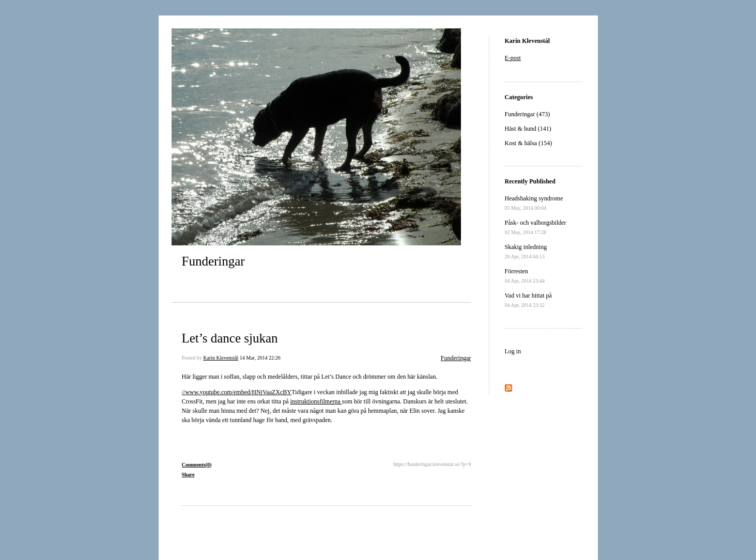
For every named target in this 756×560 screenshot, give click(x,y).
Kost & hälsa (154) (529, 143)
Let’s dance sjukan (230, 338)
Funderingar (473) (528, 114)
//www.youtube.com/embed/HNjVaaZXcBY (237, 392)
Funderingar (213, 261)
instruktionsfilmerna (316, 401)
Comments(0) (197, 465)
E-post (513, 58)
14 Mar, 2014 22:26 (260, 358)
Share (188, 475)
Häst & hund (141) (528, 129)
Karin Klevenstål (221, 358)
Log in (513, 351)
